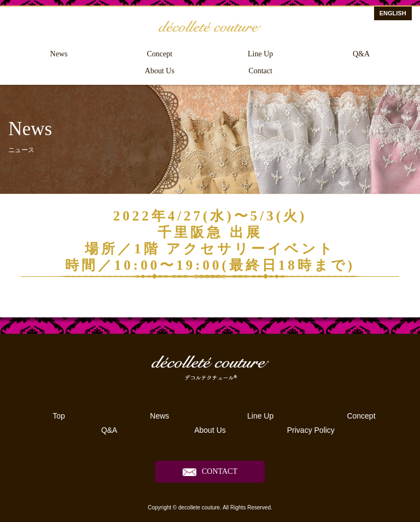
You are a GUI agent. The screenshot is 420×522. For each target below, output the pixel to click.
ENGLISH (393, 13)
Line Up (260, 54)
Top (59, 416)
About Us (160, 71)
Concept (160, 54)
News (59, 54)
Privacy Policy (311, 430)
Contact (260, 71)
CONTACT (220, 471)
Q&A (361, 54)
